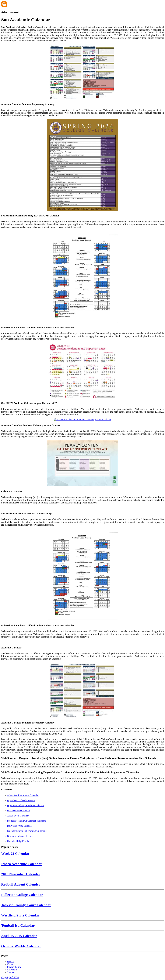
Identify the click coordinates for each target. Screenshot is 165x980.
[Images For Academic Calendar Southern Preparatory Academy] (82, 72)
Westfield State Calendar (20, 915)
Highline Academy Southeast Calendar (26, 805)
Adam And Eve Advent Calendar (23, 795)
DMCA (11, 962)
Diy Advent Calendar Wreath (21, 800)
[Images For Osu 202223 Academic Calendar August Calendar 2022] (82, 371)
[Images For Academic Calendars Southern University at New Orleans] (82, 420)
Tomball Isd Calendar (18, 925)
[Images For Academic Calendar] (82, 642)
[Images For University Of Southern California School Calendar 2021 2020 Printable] (82, 277)
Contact (11, 964)
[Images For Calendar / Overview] (82, 464)
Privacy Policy (14, 967)
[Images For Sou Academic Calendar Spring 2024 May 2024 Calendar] (82, 165)
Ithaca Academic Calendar (22, 864)
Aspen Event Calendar (18, 816)
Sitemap (11, 972)
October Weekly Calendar (21, 946)
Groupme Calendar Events (20, 836)
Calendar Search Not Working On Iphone (27, 831)
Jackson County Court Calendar (26, 905)
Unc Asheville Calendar (19, 811)
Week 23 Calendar (15, 854)
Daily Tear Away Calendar (20, 826)
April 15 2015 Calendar (19, 936)
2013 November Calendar (21, 874)
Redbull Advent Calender (21, 884)
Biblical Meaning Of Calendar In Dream (26, 821)
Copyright (12, 970)
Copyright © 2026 (10, 977)
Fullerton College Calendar (22, 895)
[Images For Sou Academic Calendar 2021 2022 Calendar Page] (82, 508)
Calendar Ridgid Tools (18, 841)
